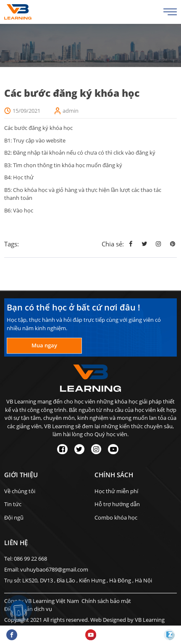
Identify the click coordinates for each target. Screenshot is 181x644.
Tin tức (13, 504)
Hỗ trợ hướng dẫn (117, 504)
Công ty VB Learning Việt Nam (42, 601)
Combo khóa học (116, 517)
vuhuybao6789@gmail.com (54, 569)
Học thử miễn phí (116, 491)
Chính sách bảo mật (106, 601)
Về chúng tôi (20, 491)
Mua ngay (44, 345)
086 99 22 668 (30, 559)
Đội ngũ (14, 517)
